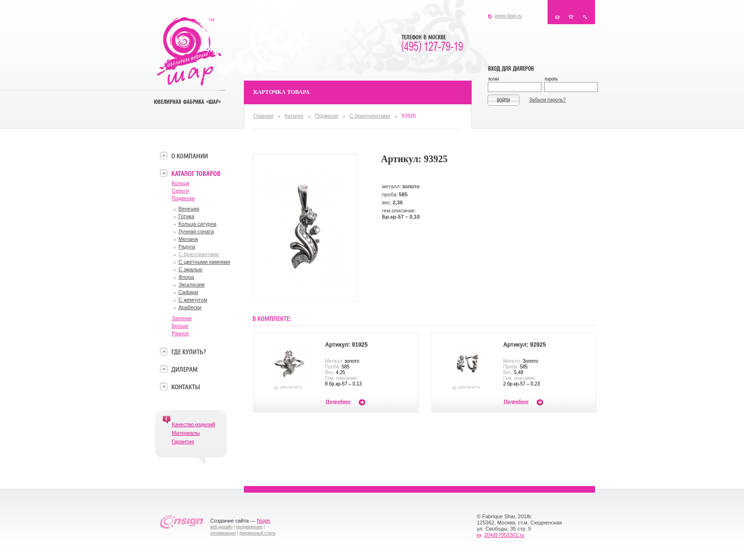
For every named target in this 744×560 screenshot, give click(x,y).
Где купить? (189, 351)
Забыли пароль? (547, 100)
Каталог (294, 116)
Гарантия (183, 441)
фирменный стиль (258, 533)
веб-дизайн (221, 527)
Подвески (327, 116)
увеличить (291, 387)
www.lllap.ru (508, 16)
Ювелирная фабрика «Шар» (189, 51)
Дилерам (184, 369)
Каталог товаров (196, 173)
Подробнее (338, 401)
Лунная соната (196, 231)
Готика (186, 216)
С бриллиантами (370, 116)
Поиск (585, 17)
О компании (190, 156)
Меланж (188, 239)
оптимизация (223, 533)
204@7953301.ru (504, 535)
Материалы (186, 433)
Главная (263, 116)
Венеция (189, 209)
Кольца (181, 183)
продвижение (250, 527)
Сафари (188, 292)
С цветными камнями (204, 262)
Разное (180, 333)
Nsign (264, 521)
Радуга (187, 247)
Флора (186, 277)
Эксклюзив (191, 285)
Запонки (182, 318)
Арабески (190, 307)
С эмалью (191, 269)
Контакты (557, 17)
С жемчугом (193, 300)
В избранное (571, 17)
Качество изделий (193, 424)
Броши (180, 326)
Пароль (571, 80)
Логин (516, 80)
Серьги (180, 191)
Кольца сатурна (197, 224)
